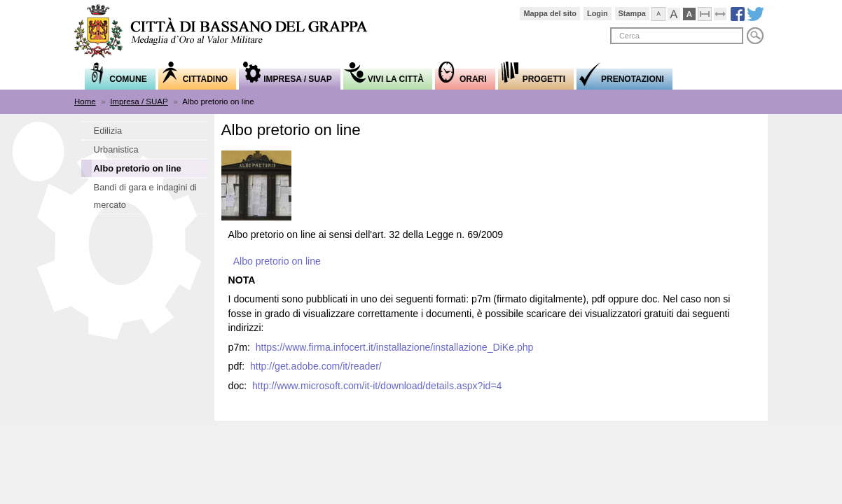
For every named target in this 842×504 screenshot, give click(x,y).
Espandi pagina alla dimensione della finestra (727, 12)
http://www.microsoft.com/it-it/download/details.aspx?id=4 (377, 386)
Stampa (632, 13)
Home (85, 101)
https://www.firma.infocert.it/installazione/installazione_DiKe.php (395, 347)
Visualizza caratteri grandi (681, 12)
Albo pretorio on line (277, 261)
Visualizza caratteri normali (665, 12)
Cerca (755, 36)
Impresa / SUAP (139, 101)
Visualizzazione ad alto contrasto (696, 12)
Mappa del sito (550, 13)
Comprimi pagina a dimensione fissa (711, 12)
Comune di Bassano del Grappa (228, 33)
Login (598, 13)
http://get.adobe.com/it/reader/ (316, 366)
